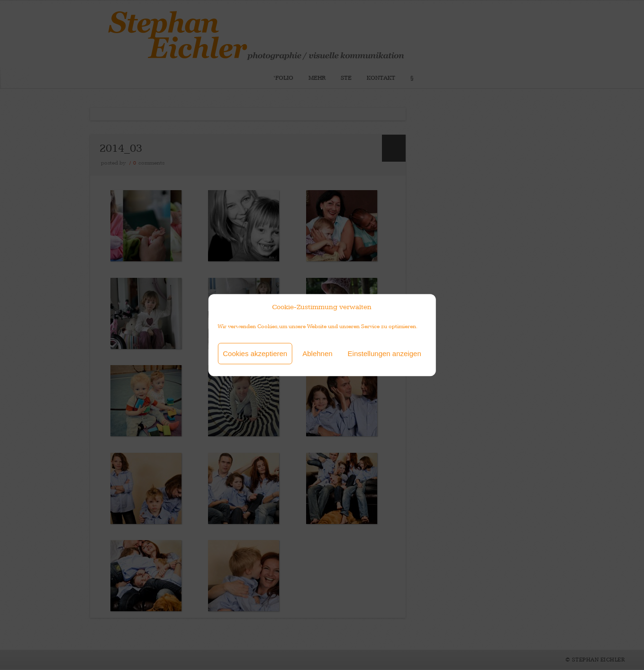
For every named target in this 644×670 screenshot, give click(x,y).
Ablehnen (317, 353)
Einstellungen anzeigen (385, 353)
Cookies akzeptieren (255, 353)
